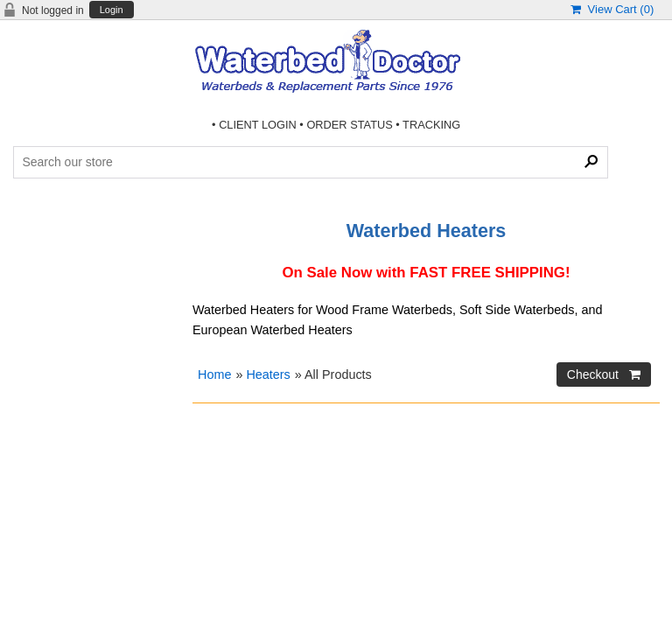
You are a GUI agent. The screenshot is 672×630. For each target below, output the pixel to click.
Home (214, 374)
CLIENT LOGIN (258, 125)
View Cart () (612, 9)
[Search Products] (310, 162)
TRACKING (431, 125)
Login (112, 10)
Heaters (268, 374)
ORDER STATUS (349, 125)
